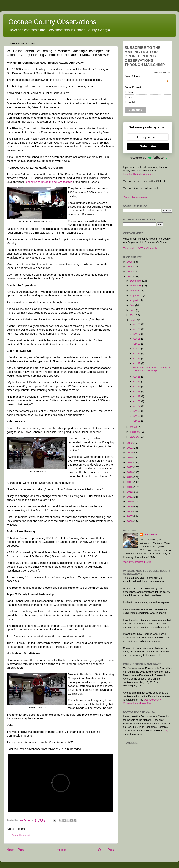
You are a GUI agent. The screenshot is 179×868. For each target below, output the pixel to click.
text (131, 97)
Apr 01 (137, 421)
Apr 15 (137, 382)
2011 (130, 497)
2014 (130, 482)
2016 (130, 472)
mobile (132, 102)
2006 (130, 521)
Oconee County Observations (52, 22)
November (136, 286)
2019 (130, 458)
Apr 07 (137, 406)
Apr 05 (137, 411)
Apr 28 (137, 329)
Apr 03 (137, 416)
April (133, 320)
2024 (130, 272)
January (135, 437)
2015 (130, 477)
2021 (130, 448)
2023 (130, 276)
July (133, 305)
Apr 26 (137, 339)
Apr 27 (137, 334)
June (133, 310)
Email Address (147, 76)
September (136, 295)
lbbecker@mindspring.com (138, 174)
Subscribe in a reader (136, 197)
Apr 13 (137, 391)
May (133, 315)
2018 (130, 462)
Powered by (148, 158)
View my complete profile (137, 562)
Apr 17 (137, 363)
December (136, 281)
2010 (130, 502)
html (131, 92)
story (165, 730)
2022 (130, 443)
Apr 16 (137, 377)
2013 (130, 487)
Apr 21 (137, 353)
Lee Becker (150, 535)
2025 (130, 267)
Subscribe (148, 146)
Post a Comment (21, 835)
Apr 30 (137, 324)
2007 (130, 516)
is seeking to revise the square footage (48, 182)
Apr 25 (137, 344)
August (134, 300)
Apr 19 (137, 358)
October (135, 291)
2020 (130, 453)
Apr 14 (137, 387)
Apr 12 (137, 396)
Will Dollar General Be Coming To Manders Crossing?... (151, 369)
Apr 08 (137, 401)
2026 (130, 262)
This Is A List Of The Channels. (140, 248)
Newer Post (16, 850)
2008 (130, 511)
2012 (130, 492)
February (135, 432)
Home (61, 850)
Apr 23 (137, 349)
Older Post (106, 850)
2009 (130, 507)
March (134, 427)
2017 (130, 467)
